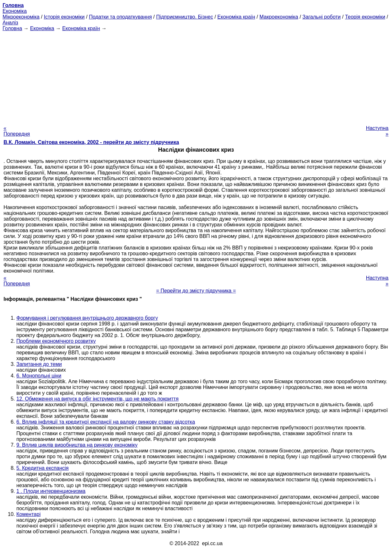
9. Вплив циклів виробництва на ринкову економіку (77, 445)
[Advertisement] (196, 76)
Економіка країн (236, 17)
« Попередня (17, 131)
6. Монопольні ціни (39, 376)
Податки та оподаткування (120, 17)
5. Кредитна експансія (43, 468)
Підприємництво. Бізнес (185, 17)
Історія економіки (64, 17)
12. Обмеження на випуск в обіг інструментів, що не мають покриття (98, 399)
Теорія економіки (365, 17)
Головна (12, 28)
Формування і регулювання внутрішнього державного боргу (87, 318)
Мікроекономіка (21, 17)
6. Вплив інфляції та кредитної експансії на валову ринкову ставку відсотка (106, 422)
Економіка (15, 11)
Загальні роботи (322, 17)
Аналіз (10, 23)
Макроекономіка (279, 17)
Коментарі (28, 514)
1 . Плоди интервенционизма (51, 491)
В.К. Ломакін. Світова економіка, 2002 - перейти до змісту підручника (91, 142)
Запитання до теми (39, 364)
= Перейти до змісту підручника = (196, 291)
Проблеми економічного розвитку (56, 341)
